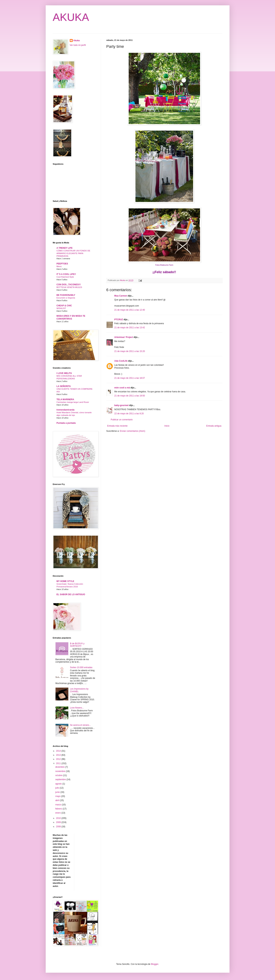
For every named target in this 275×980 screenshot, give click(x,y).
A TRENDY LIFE (65, 248)
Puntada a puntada (66, 423)
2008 (59, 827)
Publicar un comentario (122, 420)
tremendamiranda (66, 410)
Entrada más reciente (117, 426)
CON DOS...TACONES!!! (69, 285)
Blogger (155, 964)
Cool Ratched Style (65, 277)
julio (58, 788)
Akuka (77, 40)
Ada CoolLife (121, 361)
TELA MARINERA (65, 399)
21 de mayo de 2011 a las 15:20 (130, 351)
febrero (59, 809)
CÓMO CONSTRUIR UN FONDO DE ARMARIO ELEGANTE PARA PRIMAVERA (73, 253)
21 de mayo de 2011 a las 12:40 (130, 310)
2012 (59, 759)
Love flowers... (77, 708)
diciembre (60, 767)
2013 (59, 755)
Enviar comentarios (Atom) (133, 431)
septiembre (61, 779)
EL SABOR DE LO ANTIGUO (71, 594)
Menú (59, 266)
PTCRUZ (119, 320)
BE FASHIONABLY (66, 295)
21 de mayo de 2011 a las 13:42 (130, 328)
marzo (59, 805)
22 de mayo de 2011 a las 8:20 (129, 414)
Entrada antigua (214, 426)
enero (58, 813)
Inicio (167, 426)
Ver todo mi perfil (78, 45)
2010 (59, 818)
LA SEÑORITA (64, 386)
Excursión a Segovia (66, 298)
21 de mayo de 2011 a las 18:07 (130, 378)
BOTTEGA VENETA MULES (69, 287)
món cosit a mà (122, 388)
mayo (58, 796)
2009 (59, 822)
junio (58, 792)
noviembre (61, 771)
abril (58, 800)
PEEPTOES (62, 264)
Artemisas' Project (124, 337)
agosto (59, 784)
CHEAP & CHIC (64, 306)
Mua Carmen (121, 296)
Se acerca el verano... (80, 725)
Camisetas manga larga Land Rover (73, 402)
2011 (59, 763)
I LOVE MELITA (64, 373)
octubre (59, 775)
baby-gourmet (122, 405)
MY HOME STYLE (65, 581)
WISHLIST (61, 308)
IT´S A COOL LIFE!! (66, 274)
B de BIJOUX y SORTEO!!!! (77, 645)
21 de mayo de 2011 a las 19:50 (130, 396)
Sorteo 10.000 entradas (81, 667)
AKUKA (71, 17)
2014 (59, 751)
